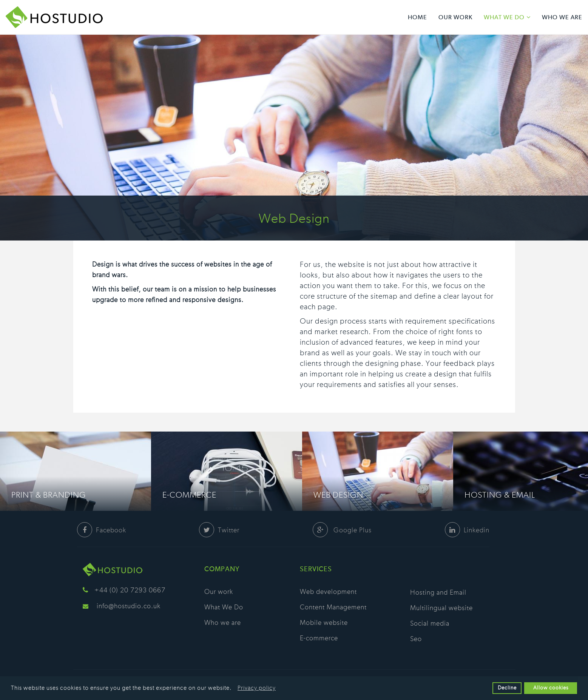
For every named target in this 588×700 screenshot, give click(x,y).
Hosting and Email (438, 593)
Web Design (338, 495)
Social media (430, 624)
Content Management (333, 607)
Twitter (219, 530)
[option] (76, 471)
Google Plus (342, 530)
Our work (455, 18)
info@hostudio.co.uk (129, 606)
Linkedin (467, 530)
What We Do (504, 18)
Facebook (102, 530)
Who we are (562, 18)
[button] (234, 689)
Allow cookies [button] (551, 688)
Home (417, 18)
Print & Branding (49, 495)
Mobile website (324, 623)
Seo (416, 639)
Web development (328, 592)
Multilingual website (441, 608)
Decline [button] (507, 688)
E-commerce (189, 495)
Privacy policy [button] (257, 688)
